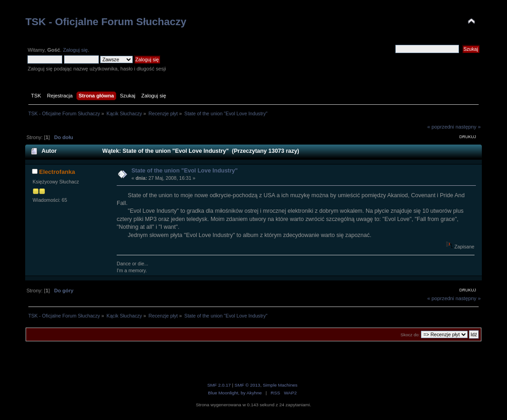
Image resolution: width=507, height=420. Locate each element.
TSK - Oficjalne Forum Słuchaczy (106, 22)
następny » (468, 127)
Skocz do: (410, 335)
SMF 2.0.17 (219, 385)
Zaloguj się (75, 50)
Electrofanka (57, 172)
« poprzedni (441, 127)
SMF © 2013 (248, 385)
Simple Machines (280, 385)
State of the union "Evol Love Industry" (184, 171)
